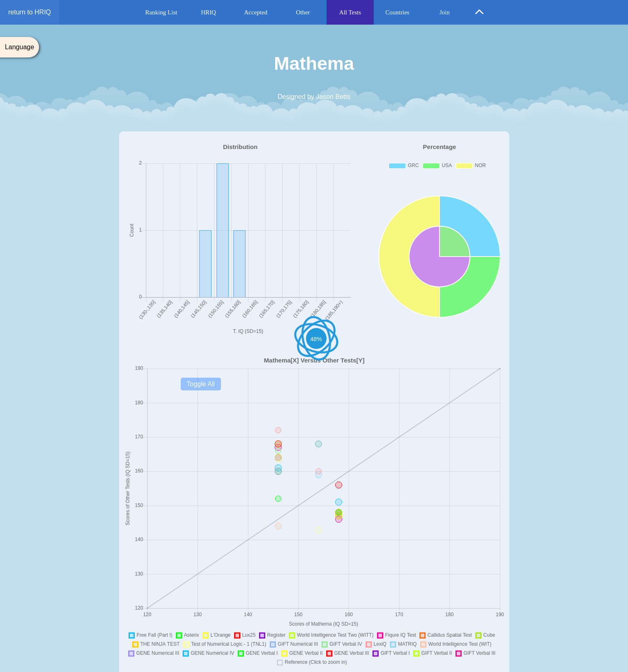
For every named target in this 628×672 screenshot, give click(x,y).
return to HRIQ (30, 12)
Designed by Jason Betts (314, 97)
